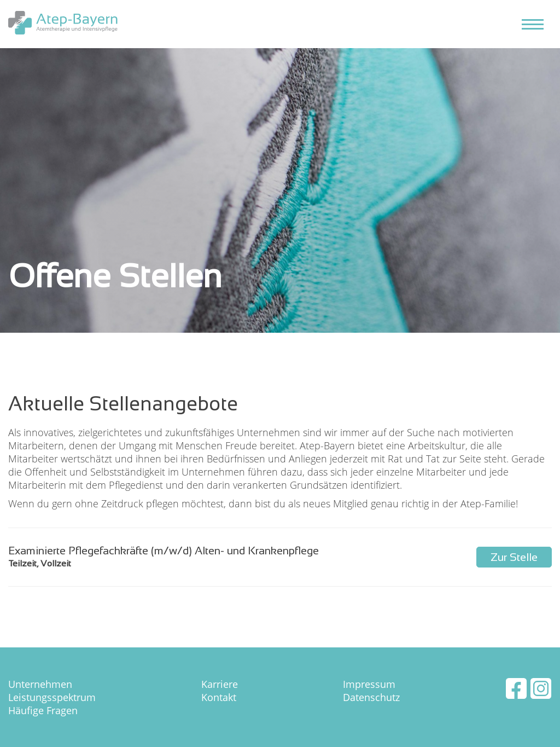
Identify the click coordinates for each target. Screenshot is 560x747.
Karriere (220, 684)
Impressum (369, 684)
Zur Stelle (514, 557)
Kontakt (219, 697)
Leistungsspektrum (52, 697)
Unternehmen (40, 684)
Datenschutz (371, 697)
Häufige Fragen (43, 710)
